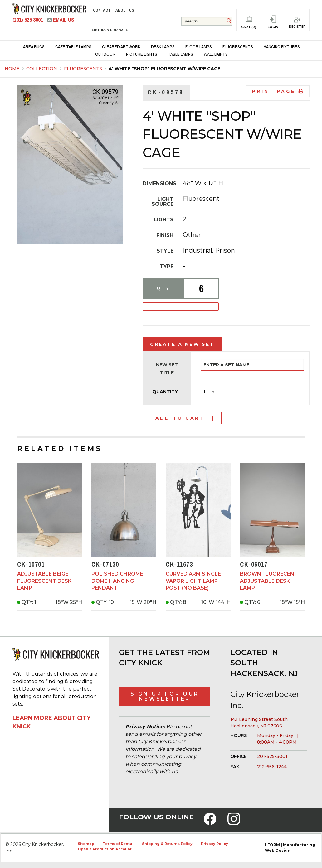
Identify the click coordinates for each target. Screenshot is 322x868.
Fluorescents (84, 69)
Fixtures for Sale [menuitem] (110, 30)
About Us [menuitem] (125, 10)
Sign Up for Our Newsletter (165, 696)
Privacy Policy (215, 844)
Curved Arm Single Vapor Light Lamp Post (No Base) (193, 581)
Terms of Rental (118, 844)
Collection (42, 69)
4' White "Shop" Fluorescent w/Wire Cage (164, 69)
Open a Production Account (105, 849)
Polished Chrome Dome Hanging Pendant (117, 581)
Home (12, 69)
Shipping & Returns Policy (167, 844)
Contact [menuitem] (102, 10)
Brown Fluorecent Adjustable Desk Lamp (269, 581)
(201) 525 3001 (28, 20)
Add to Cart (185, 418)
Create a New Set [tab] (182, 344)
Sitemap (86, 844)
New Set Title (167, 369)
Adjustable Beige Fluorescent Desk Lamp (44, 581)
